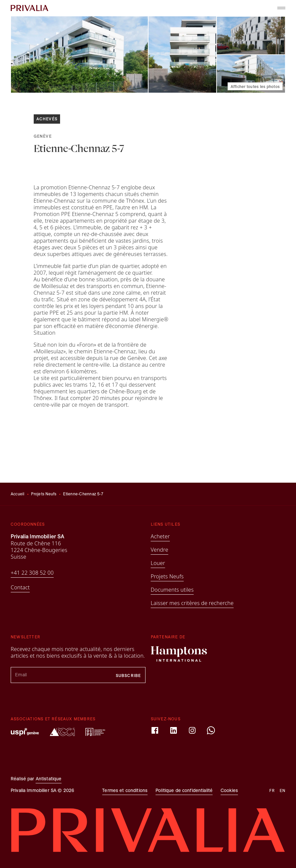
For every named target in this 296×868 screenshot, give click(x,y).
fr (272, 790)
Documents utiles (172, 590)
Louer (158, 563)
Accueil (18, 494)
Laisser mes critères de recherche (192, 603)
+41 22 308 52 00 (32, 573)
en (282, 790)
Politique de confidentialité (184, 790)
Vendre (160, 550)
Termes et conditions (125, 790)
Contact (20, 587)
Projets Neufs (44, 494)
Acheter (160, 536)
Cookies (229, 790)
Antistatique (49, 779)
